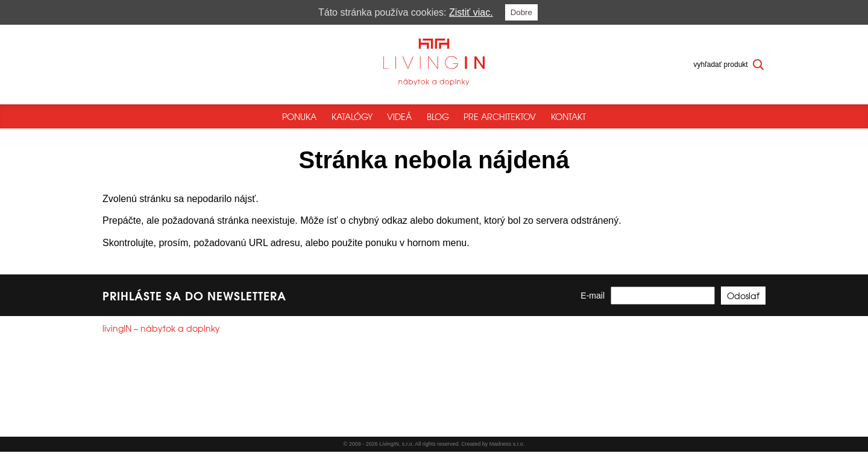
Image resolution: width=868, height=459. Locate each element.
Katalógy (352, 116)
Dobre (521, 12)
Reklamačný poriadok (256, 432)
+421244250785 (145, 394)
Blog (438, 116)
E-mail (593, 303)
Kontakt (568, 116)
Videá (399, 116)
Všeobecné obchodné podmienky (156, 432)
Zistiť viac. (471, 12)
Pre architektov (500, 116)
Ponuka (299, 116)
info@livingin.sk (151, 405)
